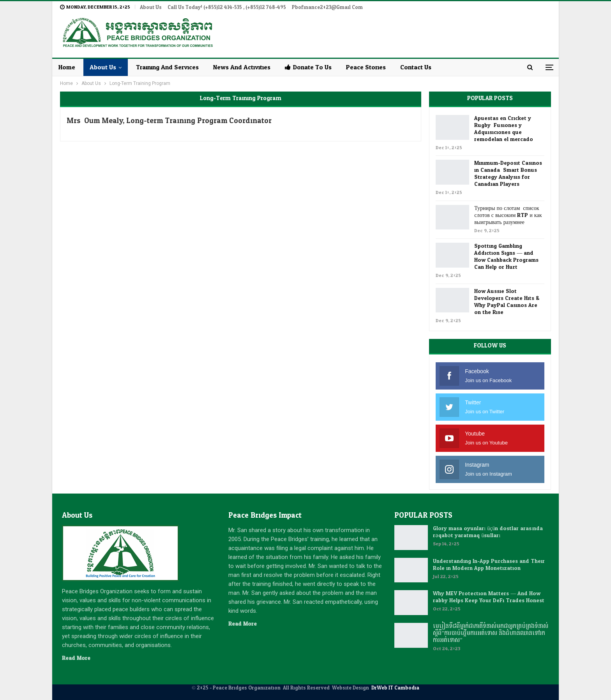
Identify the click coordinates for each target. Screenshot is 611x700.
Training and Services (167, 67)
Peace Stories (366, 67)
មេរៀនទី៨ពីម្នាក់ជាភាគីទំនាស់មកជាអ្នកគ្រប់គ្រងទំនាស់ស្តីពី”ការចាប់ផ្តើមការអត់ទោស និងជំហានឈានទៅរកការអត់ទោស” (491, 633)
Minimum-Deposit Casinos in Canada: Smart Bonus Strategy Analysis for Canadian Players (508, 174)
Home (67, 67)
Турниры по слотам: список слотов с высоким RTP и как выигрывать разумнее (508, 215)
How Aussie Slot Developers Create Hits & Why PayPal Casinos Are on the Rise (507, 302)
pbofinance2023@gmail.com (327, 7)
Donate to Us (308, 67)
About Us (151, 7)
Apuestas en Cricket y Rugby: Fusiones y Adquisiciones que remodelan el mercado (504, 129)
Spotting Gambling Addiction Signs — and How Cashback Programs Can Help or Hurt (506, 257)
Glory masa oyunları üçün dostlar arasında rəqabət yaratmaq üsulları (488, 532)
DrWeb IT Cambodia (395, 688)
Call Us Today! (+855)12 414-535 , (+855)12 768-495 (227, 7)
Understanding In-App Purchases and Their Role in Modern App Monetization (489, 565)
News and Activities (242, 67)
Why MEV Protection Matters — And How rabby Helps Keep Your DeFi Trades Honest (489, 597)
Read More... (78, 658)
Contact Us (416, 67)
